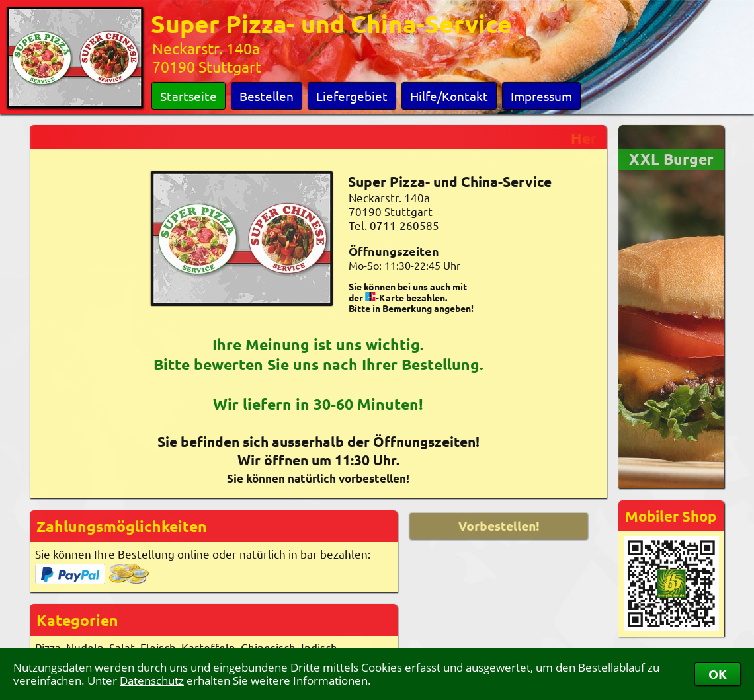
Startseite (188, 96)
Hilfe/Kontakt (449, 96)
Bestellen (267, 96)
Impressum (541, 96)
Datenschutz (152, 681)
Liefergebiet (352, 96)
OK (718, 674)
